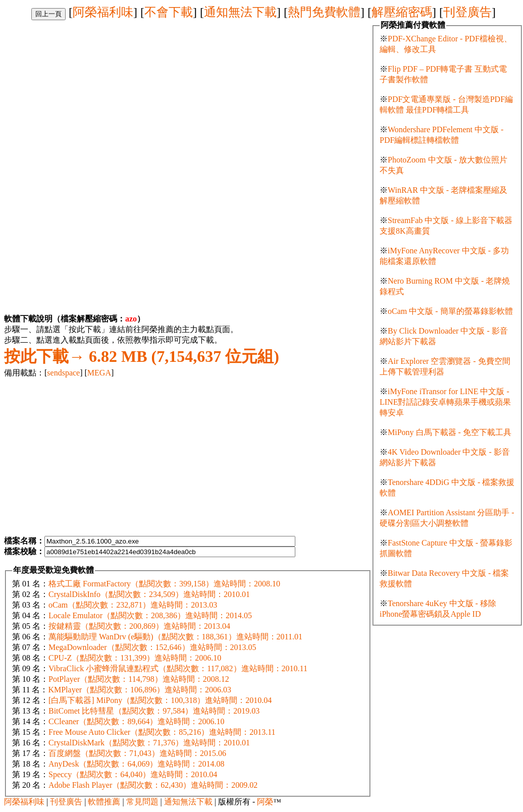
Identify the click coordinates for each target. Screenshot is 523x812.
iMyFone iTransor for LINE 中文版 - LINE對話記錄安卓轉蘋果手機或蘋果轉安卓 (445, 402)
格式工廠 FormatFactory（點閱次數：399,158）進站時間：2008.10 (164, 584)
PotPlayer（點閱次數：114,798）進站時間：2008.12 (139, 679)
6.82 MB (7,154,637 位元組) (142, 356)
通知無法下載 (240, 12)
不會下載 (169, 12)
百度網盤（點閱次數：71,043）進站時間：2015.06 (137, 753)
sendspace (63, 373)
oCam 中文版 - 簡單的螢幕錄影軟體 (450, 311)
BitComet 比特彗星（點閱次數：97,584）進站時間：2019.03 (154, 711)
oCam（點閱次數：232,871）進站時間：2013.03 (133, 605)
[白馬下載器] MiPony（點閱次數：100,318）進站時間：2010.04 (160, 700)
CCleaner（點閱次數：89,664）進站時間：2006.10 (136, 721)
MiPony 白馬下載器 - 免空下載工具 (450, 432)
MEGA (99, 373)
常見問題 (142, 802)
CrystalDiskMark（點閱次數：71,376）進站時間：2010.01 (149, 743)
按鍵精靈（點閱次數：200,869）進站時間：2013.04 (139, 626)
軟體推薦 (104, 802)
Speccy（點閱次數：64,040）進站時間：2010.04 (133, 774)
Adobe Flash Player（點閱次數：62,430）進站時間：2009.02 (153, 785)
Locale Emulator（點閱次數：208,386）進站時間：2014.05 (150, 615)
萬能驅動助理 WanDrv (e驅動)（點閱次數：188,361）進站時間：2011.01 (175, 637)
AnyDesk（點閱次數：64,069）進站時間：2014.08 (136, 764)
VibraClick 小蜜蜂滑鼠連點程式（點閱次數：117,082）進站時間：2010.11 (178, 668)
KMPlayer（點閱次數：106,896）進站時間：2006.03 (140, 690)
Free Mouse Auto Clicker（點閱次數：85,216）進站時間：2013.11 (162, 732)
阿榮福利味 (103, 12)
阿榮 (265, 802)
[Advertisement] (89, 91)
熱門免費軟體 (324, 12)
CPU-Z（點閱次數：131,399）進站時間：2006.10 (135, 658)
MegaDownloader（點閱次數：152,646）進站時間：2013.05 (152, 647)
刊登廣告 (467, 12)
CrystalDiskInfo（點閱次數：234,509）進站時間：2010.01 (149, 594)
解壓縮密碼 (402, 12)
